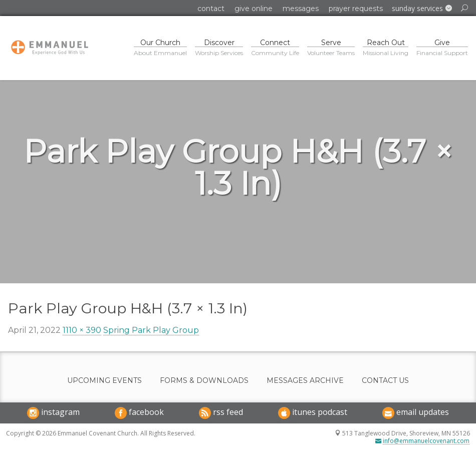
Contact (211, 9)
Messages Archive (305, 381)
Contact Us (385, 381)
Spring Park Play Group (151, 330)
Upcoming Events (104, 381)
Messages (301, 9)
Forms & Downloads (204, 381)
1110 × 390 (82, 330)
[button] (422, 9)
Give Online (254, 9)
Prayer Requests (356, 9)
